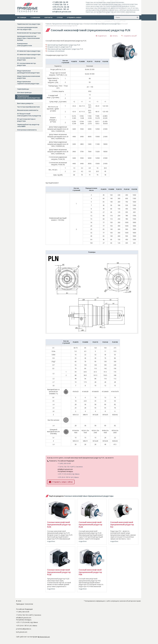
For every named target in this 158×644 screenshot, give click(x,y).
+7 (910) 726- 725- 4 (60, 5)
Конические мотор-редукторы (29, 33)
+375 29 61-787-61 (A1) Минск (68, 477)
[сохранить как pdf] (129, 36)
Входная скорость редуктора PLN (60, 47)
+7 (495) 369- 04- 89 (60, 2)
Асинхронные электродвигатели (25, 45)
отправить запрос (74, 17)
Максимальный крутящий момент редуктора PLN (65, 49)
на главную (22, 17)
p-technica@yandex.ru (24, 629)
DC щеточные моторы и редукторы (26, 120)
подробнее (51, 541)
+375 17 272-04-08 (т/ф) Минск (69, 474)
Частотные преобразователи (28, 107)
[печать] (114, 36)
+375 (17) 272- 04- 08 (61, 7)
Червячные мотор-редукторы (29, 24)
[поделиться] (101, 36)
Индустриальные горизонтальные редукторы (28, 83)
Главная (48, 24)
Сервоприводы (23, 89)
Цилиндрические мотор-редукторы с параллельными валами (28, 38)
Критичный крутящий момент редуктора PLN (64, 45)
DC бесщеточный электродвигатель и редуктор (29, 115)
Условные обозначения (56, 51)
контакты (48, 17)
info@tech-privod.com (62, 12)
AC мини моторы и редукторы (29, 51)
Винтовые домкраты (25, 103)
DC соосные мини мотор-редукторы (27, 64)
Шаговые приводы (24, 92)
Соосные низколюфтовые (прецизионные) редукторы (102, 24)
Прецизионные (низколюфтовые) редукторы (29, 97)
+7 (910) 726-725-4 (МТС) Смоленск (70, 467)
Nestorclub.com (45, 637)
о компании (35, 17)
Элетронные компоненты (27, 130)
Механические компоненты (28, 110)
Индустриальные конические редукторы (29, 77)
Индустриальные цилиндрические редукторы (28, 72)
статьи (60, 17)
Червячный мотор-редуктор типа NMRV (28, 125)
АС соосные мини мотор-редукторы (27, 59)
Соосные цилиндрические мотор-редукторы (27, 28)
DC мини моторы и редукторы (29, 54)
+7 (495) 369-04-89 (64, 463)
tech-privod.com (22, 632)
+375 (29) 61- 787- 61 (61, 9)
